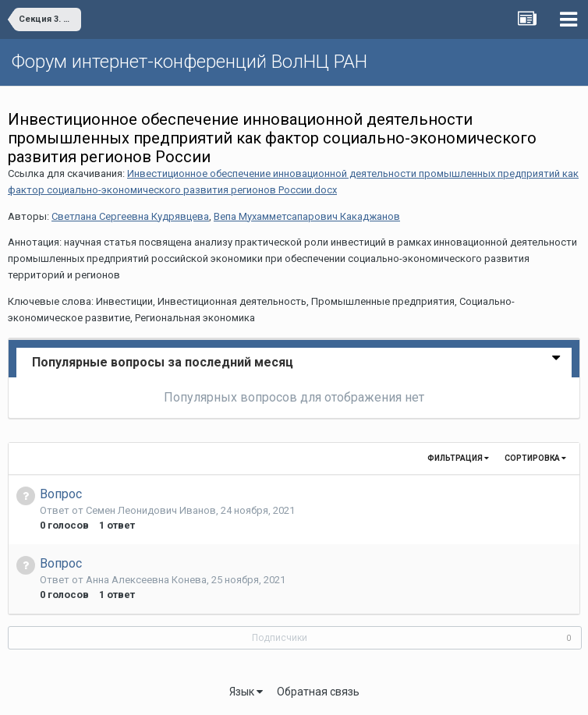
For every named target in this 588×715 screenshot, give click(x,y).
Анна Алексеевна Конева (146, 580)
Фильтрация (458, 458)
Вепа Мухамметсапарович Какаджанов (307, 216)
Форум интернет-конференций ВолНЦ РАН (190, 62)
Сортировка (535, 458)
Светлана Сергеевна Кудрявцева (130, 216)
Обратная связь (318, 692)
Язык (246, 692)
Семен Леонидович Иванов (151, 510)
